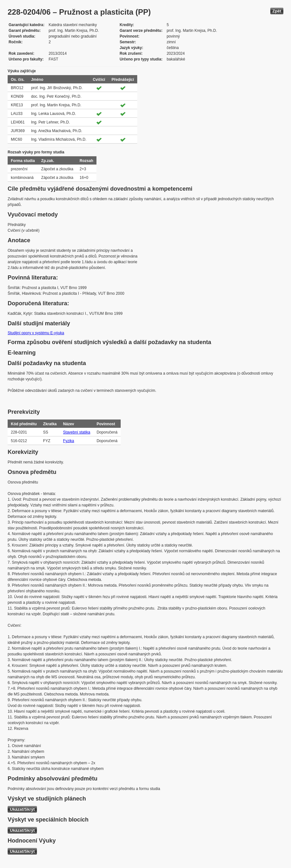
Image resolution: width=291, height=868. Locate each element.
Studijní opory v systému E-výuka (36, 333)
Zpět (277, 11)
